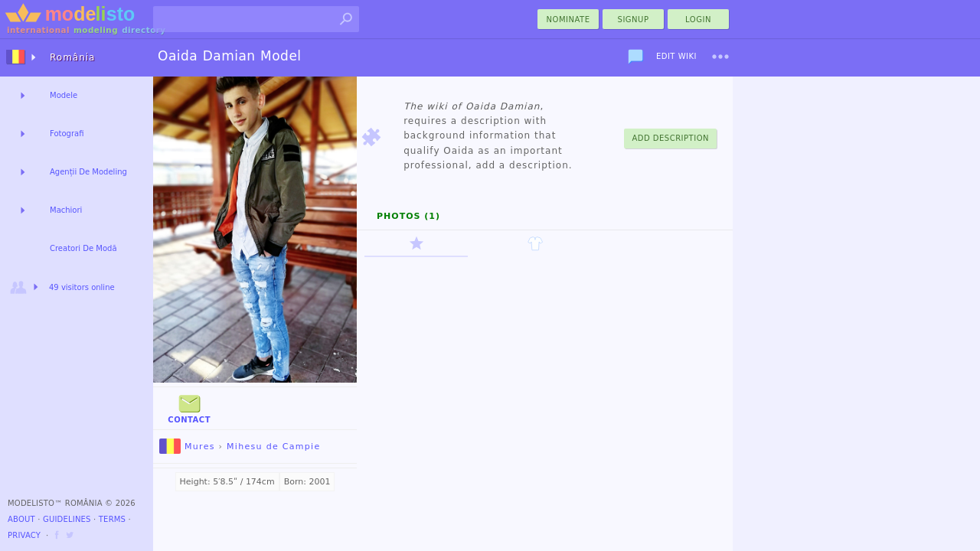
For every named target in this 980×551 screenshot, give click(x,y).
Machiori (66, 210)
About (21, 519)
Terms (112, 519)
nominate (568, 20)
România (72, 57)
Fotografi (67, 134)
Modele (64, 95)
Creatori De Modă (83, 248)
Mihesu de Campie (273, 447)
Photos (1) (408, 216)
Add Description (670, 138)
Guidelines (67, 519)
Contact (189, 408)
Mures (187, 447)
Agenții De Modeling (88, 172)
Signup (634, 20)
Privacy (24, 535)
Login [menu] (698, 20)
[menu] (720, 57)
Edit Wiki (676, 56)
